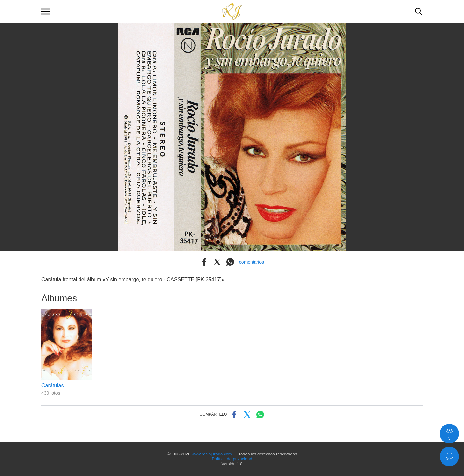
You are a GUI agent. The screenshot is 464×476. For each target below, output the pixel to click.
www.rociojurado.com (212, 454)
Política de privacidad (232, 459)
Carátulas (52, 386)
